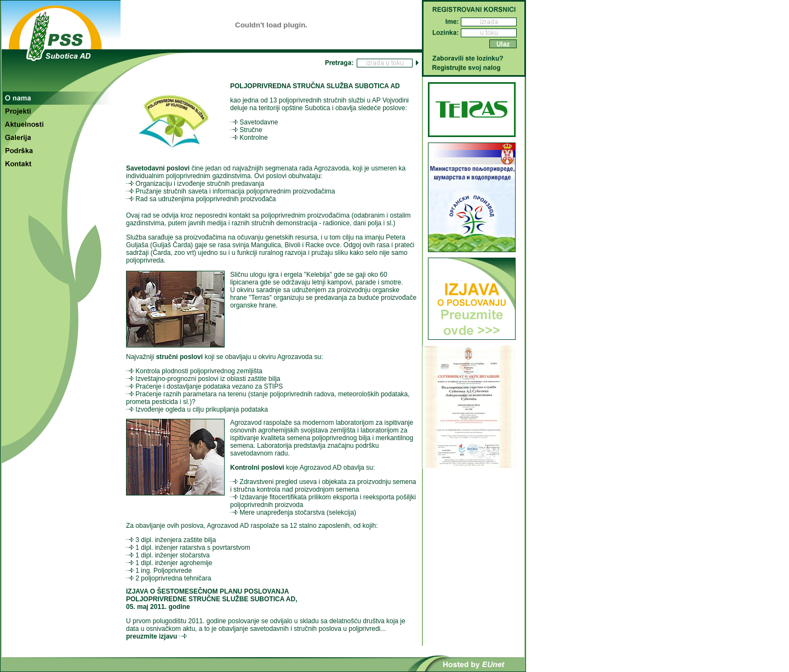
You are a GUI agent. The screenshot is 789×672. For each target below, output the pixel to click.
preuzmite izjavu (151, 636)
